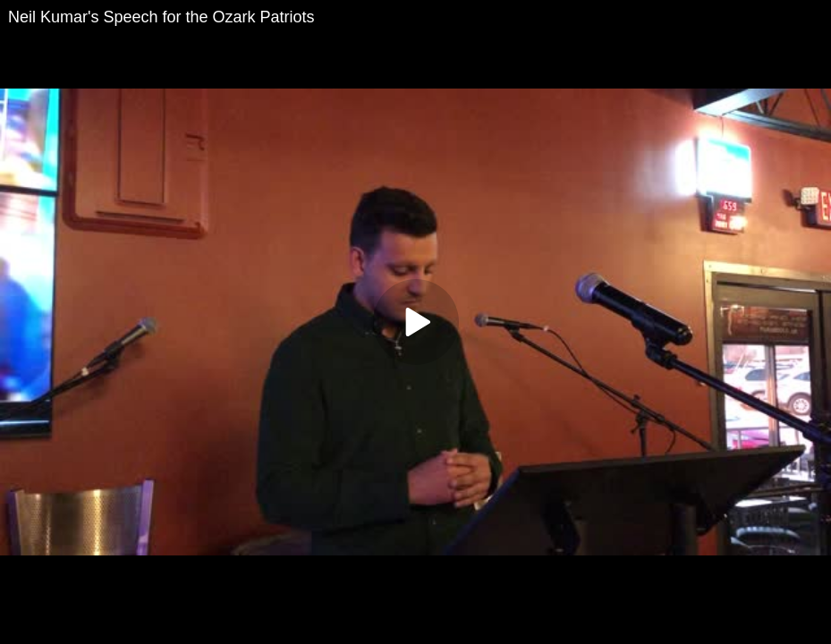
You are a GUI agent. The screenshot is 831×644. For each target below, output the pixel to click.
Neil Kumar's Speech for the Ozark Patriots (161, 17)
